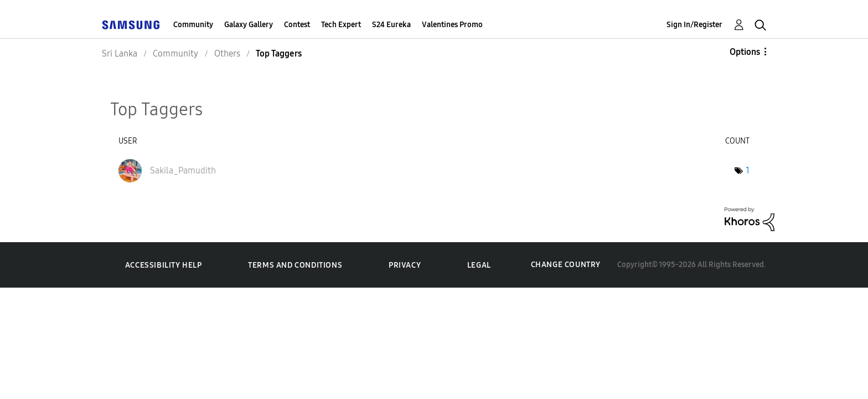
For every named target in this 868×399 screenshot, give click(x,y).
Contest (297, 25)
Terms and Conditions (295, 265)
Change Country (566, 265)
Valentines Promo (452, 25)
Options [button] (745, 52)
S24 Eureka (391, 25)
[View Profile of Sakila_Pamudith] (183, 170)
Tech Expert (341, 25)
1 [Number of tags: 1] (748, 170)
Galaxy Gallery (249, 25)
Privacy (405, 265)
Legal (479, 265)
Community (193, 25)
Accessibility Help (164, 265)
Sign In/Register (694, 25)
